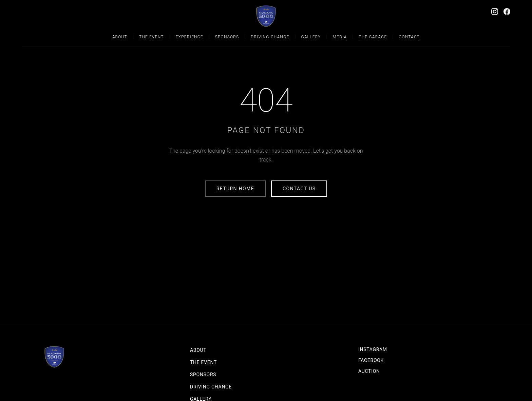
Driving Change (270, 37)
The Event (151, 37)
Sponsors (227, 37)
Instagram (373, 349)
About (120, 37)
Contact (409, 37)
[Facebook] (507, 12)
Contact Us (299, 189)
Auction (369, 371)
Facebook (371, 360)
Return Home (235, 189)
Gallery (311, 37)
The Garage (373, 37)
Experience (189, 37)
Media (340, 37)
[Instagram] (495, 12)
